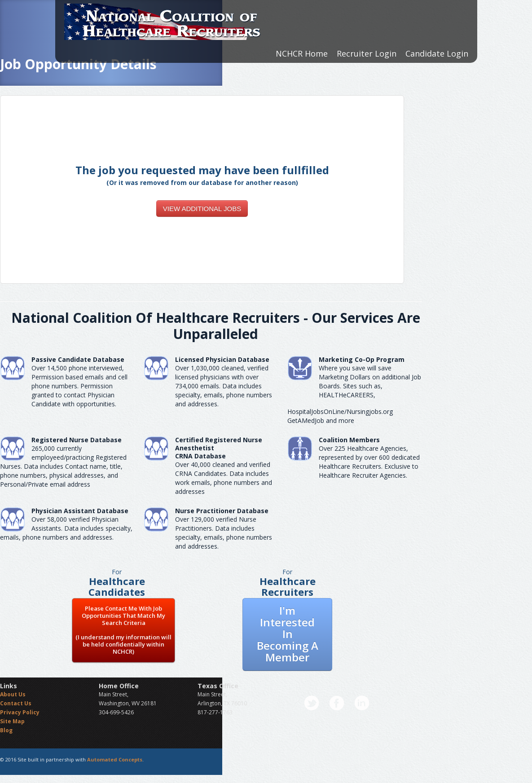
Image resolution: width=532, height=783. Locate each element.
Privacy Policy (20, 712)
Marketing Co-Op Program (362, 359)
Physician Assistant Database (80, 511)
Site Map (12, 721)
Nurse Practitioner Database (222, 511)
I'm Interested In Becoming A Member (288, 634)
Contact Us (16, 703)
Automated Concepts (115, 759)
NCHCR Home (302, 53)
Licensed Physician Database (222, 359)
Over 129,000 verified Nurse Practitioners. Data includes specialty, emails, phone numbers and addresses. (224, 533)
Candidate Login (437, 53)
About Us (13, 694)
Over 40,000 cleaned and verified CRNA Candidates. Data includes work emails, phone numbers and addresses (224, 478)
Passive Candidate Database (78, 359)
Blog (6, 730)
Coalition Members (349, 440)
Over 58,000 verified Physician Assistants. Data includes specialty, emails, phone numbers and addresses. (66, 528)
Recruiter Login (367, 53)
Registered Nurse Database (77, 440)
